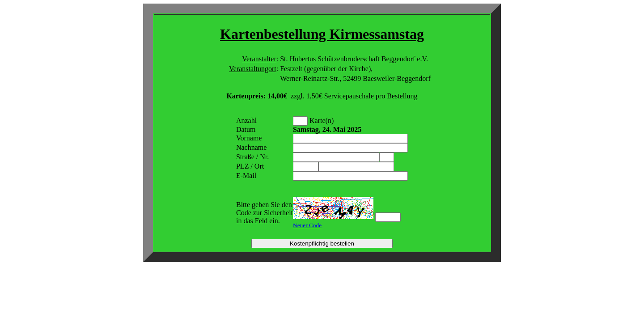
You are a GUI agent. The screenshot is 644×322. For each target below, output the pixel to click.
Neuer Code (307, 225)
